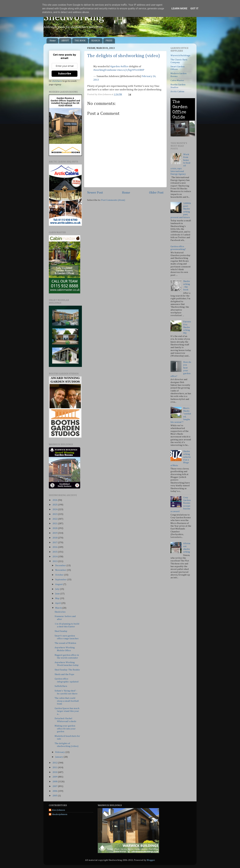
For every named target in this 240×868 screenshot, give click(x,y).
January (59, 757)
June (58, 594)
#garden (115, 67)
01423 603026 (65, 106)
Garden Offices (59, 101)
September (61, 580)
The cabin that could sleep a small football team (67, 701)
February (60, 752)
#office (124, 67)
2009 (55, 777)
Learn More (179, 8)
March (59, 608)
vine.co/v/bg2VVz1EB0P (131, 70)
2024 (55, 509)
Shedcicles (60, 612)
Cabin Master (177, 80)
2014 (55, 557)
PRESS (109, 41)
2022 (55, 519)
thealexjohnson (60, 814)
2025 (55, 505)
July (58, 589)
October (60, 575)
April (58, 603)
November (61, 570)
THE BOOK (80, 41)
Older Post (156, 193)
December (61, 565)
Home (53, 41)
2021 (55, 524)
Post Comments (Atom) (113, 200)
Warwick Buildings (180, 56)
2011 (55, 767)
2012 (55, 763)
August (59, 584)
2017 (55, 542)
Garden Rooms (64, 98)
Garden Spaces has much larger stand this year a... (67, 711)
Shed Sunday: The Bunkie (67, 670)
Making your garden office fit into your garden (65, 729)
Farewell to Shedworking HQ (187, 327)
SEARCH (96, 41)
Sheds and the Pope (64, 674)
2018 (55, 538)
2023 (55, 514)
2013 (55, 561)
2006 (55, 791)
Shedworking (74, 17)
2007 (55, 786)
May (58, 598)
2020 (55, 528)
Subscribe (65, 74)
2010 (55, 772)
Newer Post (95, 193)
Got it (194, 8)
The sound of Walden (65, 643)
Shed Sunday (61, 631)
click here (57, 81)
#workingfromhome (105, 70)
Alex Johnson (58, 810)
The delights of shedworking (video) (124, 56)
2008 (55, 782)
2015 (55, 552)
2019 (55, 533)
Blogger (151, 860)
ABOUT (65, 41)
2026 (55, 500)
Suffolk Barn (61, 686)
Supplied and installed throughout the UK (66, 102)
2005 (55, 796)
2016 (55, 547)
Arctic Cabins (177, 92)
